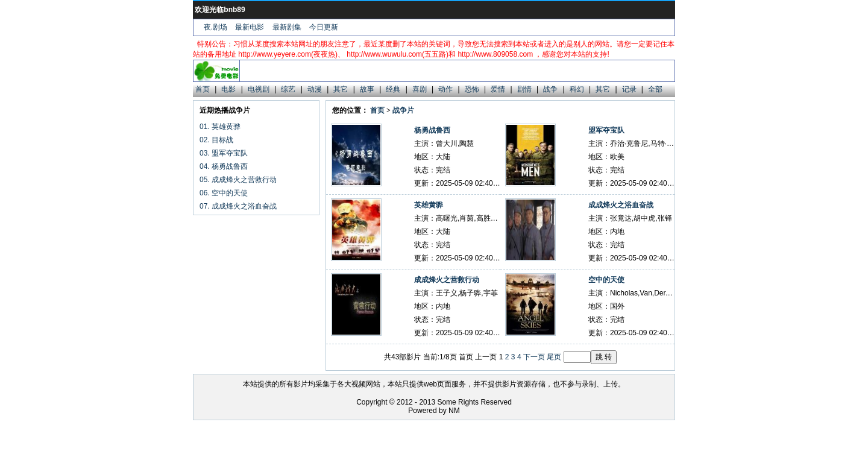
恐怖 (472, 89)
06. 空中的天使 (224, 193)
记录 (629, 89)
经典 (393, 89)
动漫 (315, 89)
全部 (655, 89)
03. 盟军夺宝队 (224, 153)
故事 (367, 89)
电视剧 (259, 89)
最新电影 (250, 27)
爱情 (498, 89)
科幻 (577, 89)
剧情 (524, 89)
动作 (445, 89)
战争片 (403, 110)
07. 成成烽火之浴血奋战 (238, 206)
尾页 (554, 357)
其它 (341, 89)
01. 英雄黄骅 (220, 127)
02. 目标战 (216, 140)
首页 (203, 89)
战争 (550, 89)
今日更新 (324, 27)
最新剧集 (287, 27)
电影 (228, 89)
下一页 (534, 357)
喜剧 (420, 89)
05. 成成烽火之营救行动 (238, 180)
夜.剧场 (215, 27)
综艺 (288, 89)
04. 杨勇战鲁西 (224, 166)
